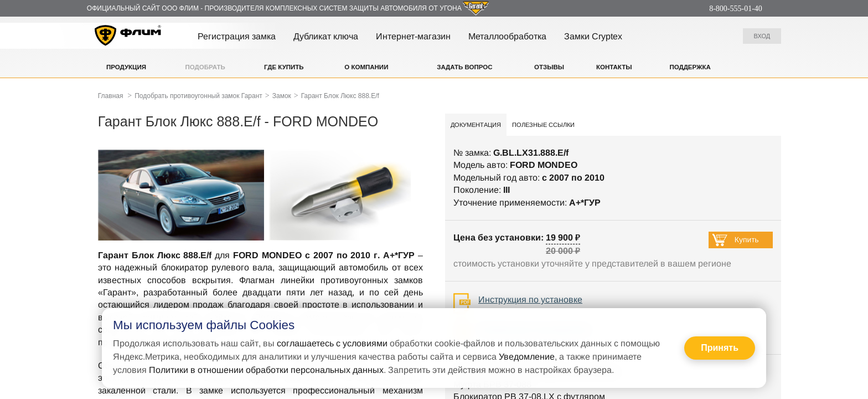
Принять (720, 348)
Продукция (126, 67)
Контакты (614, 67)
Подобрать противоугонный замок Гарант (198, 96)
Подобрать (205, 67)
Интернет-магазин (413, 36)
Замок (282, 96)
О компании (366, 67)
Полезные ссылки (543, 125)
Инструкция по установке (530, 300)
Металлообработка (507, 36)
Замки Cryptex (593, 36)
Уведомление (527, 357)
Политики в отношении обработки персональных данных (266, 370)
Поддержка (690, 67)
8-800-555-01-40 (736, 9)
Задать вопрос (464, 67)
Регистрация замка (237, 36)
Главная (111, 96)
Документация (476, 125)
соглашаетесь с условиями (332, 343)
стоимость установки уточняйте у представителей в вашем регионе (592, 264)
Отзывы (549, 67)
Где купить (284, 67)
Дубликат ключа (326, 36)
